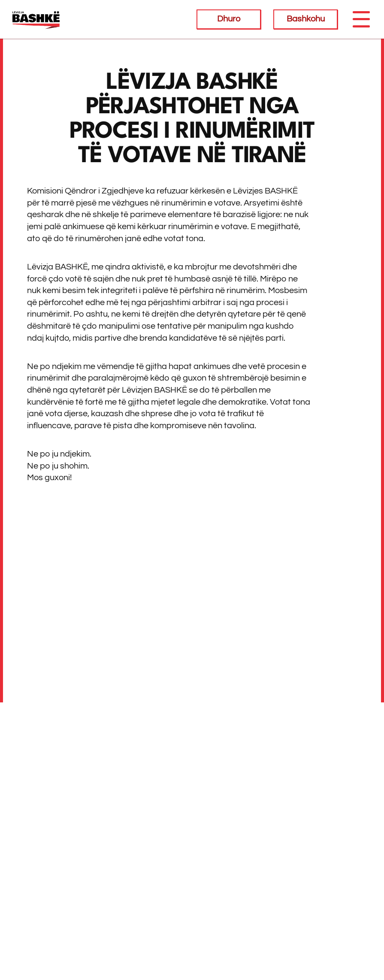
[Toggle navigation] (361, 19)
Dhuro (229, 19)
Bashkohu (306, 19)
